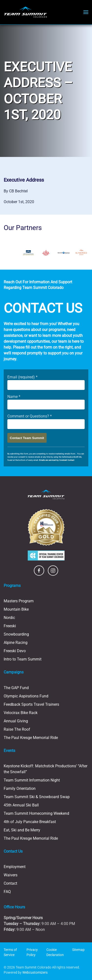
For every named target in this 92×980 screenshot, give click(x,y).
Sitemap (78, 950)
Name (14, 397)
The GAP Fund (16, 688)
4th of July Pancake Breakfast (30, 822)
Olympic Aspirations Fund (26, 696)
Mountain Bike (16, 609)
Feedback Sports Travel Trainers (31, 704)
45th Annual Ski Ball (21, 805)
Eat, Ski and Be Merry (22, 830)
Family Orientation (20, 788)
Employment (15, 867)
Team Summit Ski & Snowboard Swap (37, 797)
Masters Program (19, 601)
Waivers (11, 875)
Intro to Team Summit (23, 659)
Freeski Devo (15, 651)
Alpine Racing (16, 643)
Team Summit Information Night (32, 780)
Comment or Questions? (30, 416)
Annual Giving (16, 721)
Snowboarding (16, 634)
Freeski (10, 626)
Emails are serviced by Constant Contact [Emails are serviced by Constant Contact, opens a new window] (57, 460)
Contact (10, 883)
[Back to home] (26, 12)
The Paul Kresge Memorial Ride (31, 738)
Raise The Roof (17, 729)
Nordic (9, 618)
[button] (86, 12)
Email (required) (22, 377)
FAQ (7, 892)
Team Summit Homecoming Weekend (36, 813)
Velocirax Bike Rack (21, 713)
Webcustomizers (35, 972)
